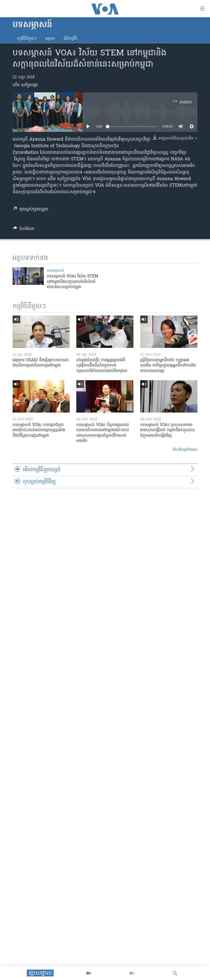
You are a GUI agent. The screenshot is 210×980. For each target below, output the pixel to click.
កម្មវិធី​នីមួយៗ (27, 39)
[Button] (24, 230)
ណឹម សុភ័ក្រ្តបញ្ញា (25, 85)
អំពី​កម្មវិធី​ (70, 39)
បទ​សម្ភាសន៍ (56, 271)
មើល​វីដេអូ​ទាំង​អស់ (185, 450)
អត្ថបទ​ (50, 39)
